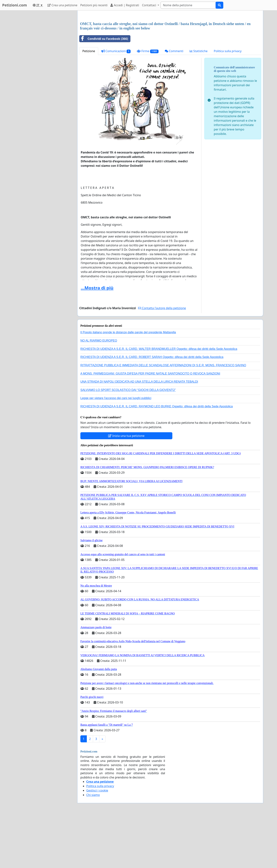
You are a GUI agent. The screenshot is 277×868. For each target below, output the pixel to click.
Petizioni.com (15, 5)
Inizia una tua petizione (126, 487)
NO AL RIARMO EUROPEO (99, 392)
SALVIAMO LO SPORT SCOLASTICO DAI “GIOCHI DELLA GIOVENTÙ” (128, 442)
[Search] (188, 5)
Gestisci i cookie (97, 842)
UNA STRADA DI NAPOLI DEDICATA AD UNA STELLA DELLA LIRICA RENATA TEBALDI (139, 433)
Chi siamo (93, 846)
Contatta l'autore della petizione (162, 360)
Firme (148, 103)
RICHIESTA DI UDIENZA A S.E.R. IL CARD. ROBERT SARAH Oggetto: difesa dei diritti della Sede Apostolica (152, 409)
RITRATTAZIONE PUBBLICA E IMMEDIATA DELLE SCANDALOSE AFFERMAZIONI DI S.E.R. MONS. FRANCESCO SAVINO (163, 417)
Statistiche (199, 103)
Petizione (89, 103)
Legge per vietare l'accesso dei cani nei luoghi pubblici (116, 450)
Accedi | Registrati (125, 5)
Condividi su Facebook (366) (104, 90)
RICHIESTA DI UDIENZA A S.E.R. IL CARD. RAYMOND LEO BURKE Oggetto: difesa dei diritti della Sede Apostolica (157, 458)
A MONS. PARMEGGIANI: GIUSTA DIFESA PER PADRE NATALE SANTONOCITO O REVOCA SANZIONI (150, 425)
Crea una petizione (62, 5)
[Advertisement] (170, 42)
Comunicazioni (116, 103)
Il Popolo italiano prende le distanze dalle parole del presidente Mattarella (128, 384)
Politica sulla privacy (228, 103)
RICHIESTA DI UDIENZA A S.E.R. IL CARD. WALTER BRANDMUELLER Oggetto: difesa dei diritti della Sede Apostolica (159, 400)
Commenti (174, 103)
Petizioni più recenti (94, 5)
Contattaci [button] (149, 5)
